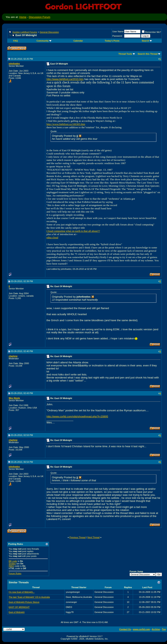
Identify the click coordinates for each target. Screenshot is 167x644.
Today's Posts (112, 41)
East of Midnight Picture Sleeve (24, 602)
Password (117, 36)
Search (147, 41)
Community (44, 41)
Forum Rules (15, 573)
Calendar (78, 41)
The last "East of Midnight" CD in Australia (29, 597)
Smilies (12, 564)
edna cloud (52, 237)
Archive (156, 629)
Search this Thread (148, 54)
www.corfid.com (142, 629)
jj (9, 286)
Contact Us (125, 629)
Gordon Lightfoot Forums (25, 32)
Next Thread (94, 537)
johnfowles (14, 64)
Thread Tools (125, 54)
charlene (13, 356)
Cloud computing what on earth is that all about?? (73, 231)
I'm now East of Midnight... (22, 592)
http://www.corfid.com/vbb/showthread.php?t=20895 (77, 416)
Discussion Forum (40, 17)
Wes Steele (14, 398)
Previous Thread (78, 537)
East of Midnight (17, 612)
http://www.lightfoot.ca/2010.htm (65, 79)
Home (23, 17)
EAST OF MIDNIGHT (19, 607)
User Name (118, 31)
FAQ (16, 41)
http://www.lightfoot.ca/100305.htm (66, 124)
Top (164, 629)
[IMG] (11, 566)
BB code (13, 561)
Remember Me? (151, 32)
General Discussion (49, 32)
